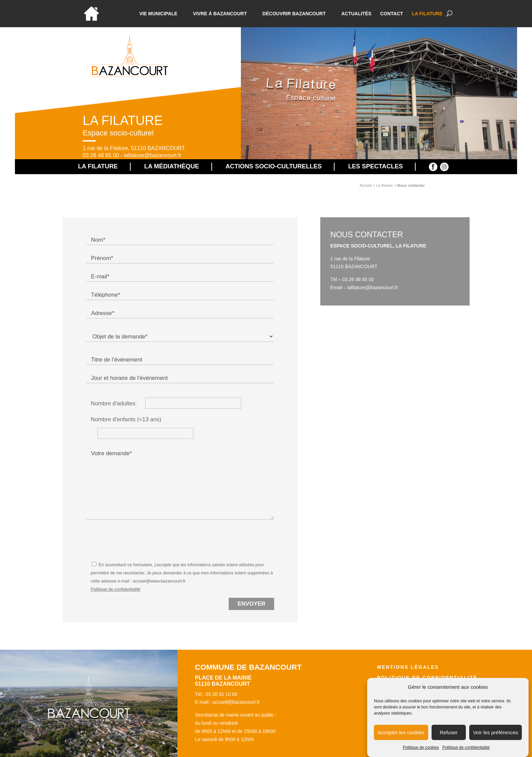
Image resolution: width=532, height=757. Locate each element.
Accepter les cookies (401, 732)
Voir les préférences (496, 732)
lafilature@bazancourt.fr (153, 155)
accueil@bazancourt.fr (236, 702)
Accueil (366, 185)
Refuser (449, 732)
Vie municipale (158, 14)
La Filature (427, 14)
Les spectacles (375, 166)
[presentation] (137, 539)
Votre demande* (180, 484)
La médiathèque (172, 166)
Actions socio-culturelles (274, 166)
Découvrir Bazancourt (294, 14)
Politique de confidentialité (466, 748)
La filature (385, 185)
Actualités (356, 14)
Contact (391, 14)
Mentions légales (408, 667)
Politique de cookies (421, 748)
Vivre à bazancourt (220, 14)
